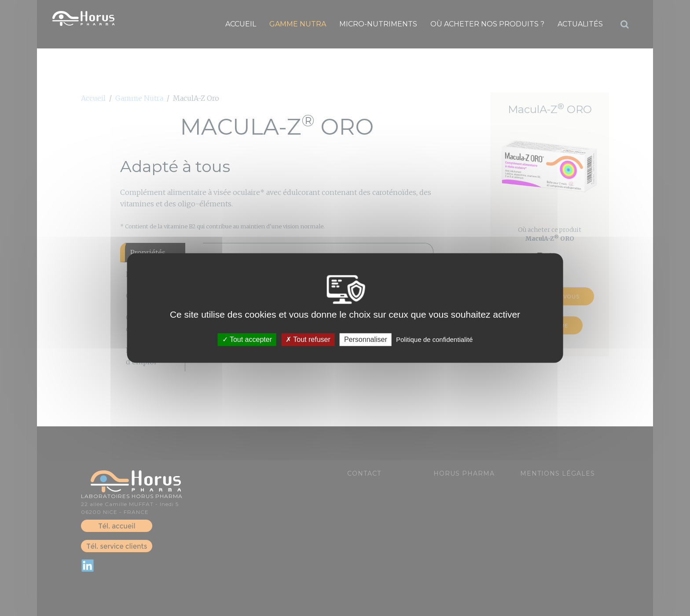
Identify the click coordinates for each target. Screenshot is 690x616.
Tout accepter (247, 339)
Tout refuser (308, 339)
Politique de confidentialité (434, 339)
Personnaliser (366, 339)
